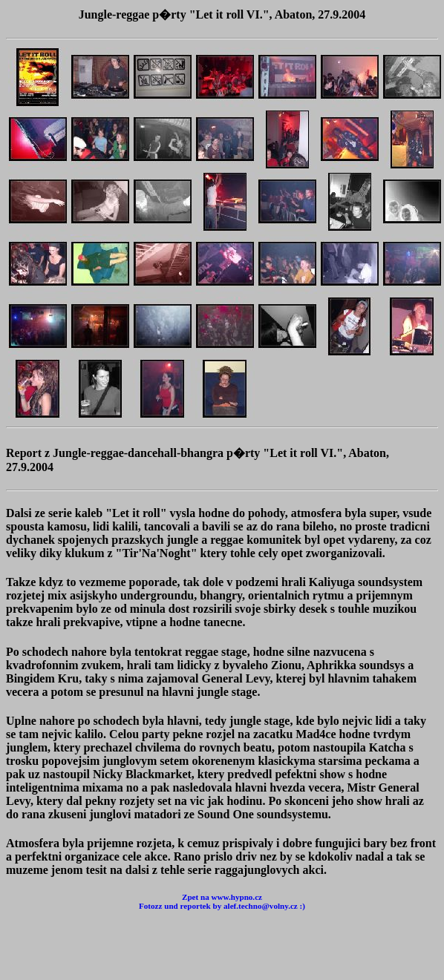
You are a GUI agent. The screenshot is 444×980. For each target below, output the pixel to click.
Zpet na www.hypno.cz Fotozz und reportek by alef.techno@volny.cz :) (222, 901)
